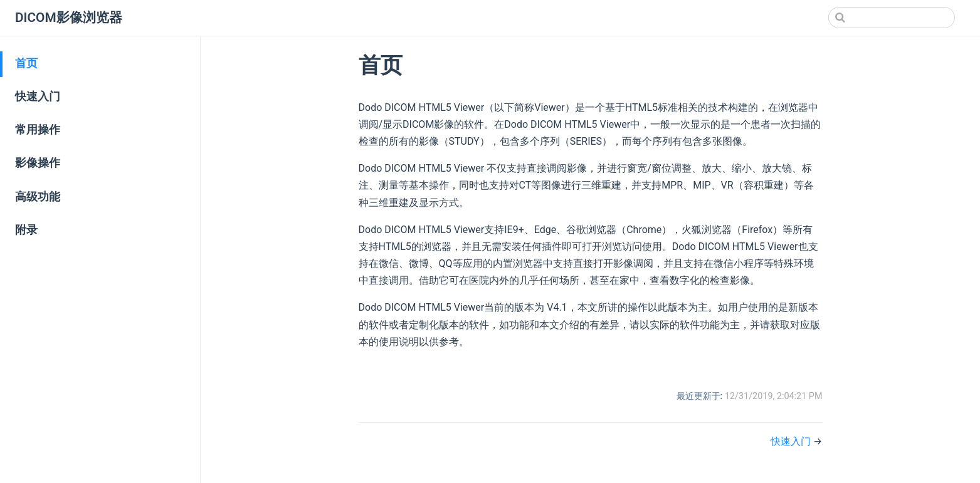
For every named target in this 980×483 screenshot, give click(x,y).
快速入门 (38, 96)
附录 (26, 230)
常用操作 (38, 130)
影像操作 (38, 163)
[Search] (892, 18)
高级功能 (38, 197)
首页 (26, 63)
